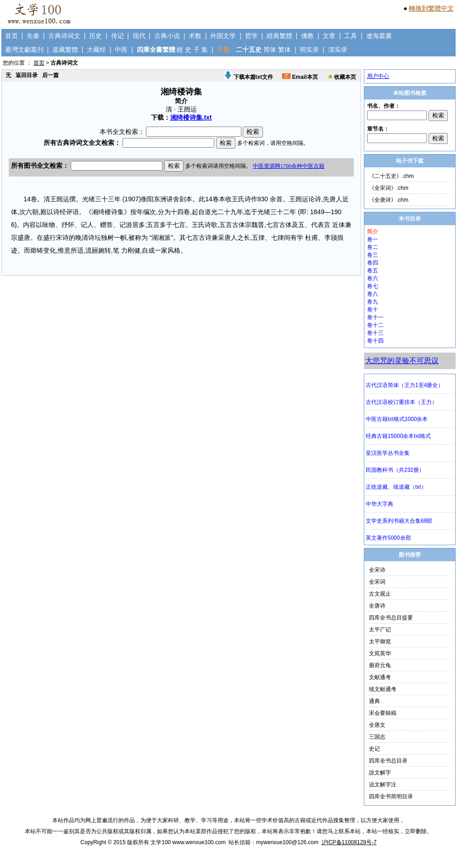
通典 (374, 701)
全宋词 (377, 582)
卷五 (373, 271)
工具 (351, 36)
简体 (270, 50)
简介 (373, 232)
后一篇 (50, 75)
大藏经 (96, 50)
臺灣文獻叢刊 (24, 50)
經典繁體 (279, 36)
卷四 (373, 263)
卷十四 (375, 341)
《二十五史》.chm (391, 176)
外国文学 (223, 36)
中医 (121, 50)
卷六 (373, 278)
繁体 (284, 50)
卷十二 (375, 325)
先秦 (33, 36)
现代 (139, 36)
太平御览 (380, 641)
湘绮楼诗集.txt (191, 117)
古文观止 (380, 594)
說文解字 (380, 773)
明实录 (309, 50)
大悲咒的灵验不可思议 (402, 361)
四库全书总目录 (388, 761)
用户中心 (378, 76)
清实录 (338, 50)
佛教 (307, 36)
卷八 (373, 294)
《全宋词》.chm (389, 188)
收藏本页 (342, 77)
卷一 (373, 239)
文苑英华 (380, 653)
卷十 (373, 310)
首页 (11, 36)
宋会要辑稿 (383, 713)
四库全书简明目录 (391, 796)
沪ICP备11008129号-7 (349, 842)
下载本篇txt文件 (249, 77)
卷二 (373, 247)
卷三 (373, 255)
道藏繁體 (65, 50)
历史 (95, 36)
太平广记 (380, 630)
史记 (374, 749)
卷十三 (375, 333)
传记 (117, 36)
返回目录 (27, 75)
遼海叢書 (379, 36)
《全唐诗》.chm (389, 200)
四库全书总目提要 (391, 618)
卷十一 (375, 317)
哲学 (251, 36)
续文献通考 (383, 689)
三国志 (377, 737)
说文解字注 (383, 785)
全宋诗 (377, 570)
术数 (195, 36)
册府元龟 (380, 665)
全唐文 (377, 725)
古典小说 (167, 36)
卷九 (373, 302)
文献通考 (380, 677)
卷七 (373, 286)
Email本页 (300, 77)
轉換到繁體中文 (431, 8)
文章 (329, 36)
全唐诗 (377, 606)
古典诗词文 (64, 36)
